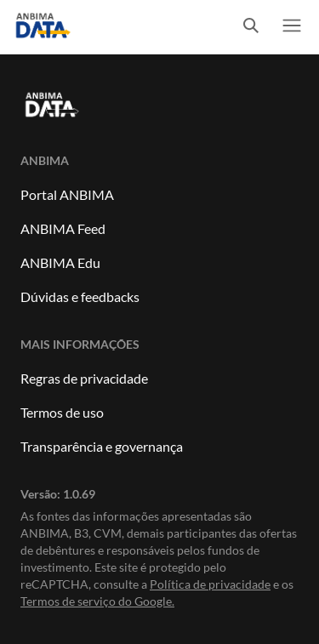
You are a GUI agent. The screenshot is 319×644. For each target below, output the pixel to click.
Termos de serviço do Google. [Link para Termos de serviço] (97, 601)
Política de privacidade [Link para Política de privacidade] (210, 584)
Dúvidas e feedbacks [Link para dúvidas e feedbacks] (80, 296)
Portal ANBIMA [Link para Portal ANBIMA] (67, 194)
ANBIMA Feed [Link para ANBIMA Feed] (63, 228)
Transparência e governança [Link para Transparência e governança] (102, 446)
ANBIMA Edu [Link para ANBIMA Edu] (60, 262)
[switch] (251, 27)
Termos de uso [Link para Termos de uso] (62, 412)
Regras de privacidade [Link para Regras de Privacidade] (84, 378)
